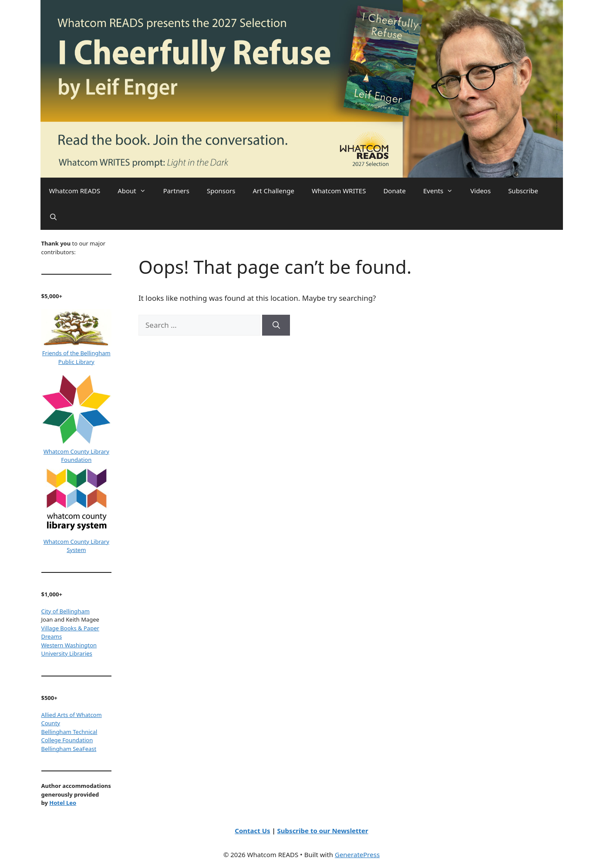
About (136, 191)
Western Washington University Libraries (69, 649)
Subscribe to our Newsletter (323, 831)
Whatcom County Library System (76, 546)
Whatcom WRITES (339, 191)
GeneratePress (357, 855)
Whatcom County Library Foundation (76, 456)
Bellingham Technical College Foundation (69, 736)
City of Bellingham (66, 611)
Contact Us (252, 831)
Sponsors (221, 191)
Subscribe (523, 191)
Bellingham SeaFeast (69, 749)
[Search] (276, 325)
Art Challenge (273, 191)
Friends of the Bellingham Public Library (76, 357)
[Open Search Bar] (53, 217)
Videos (480, 191)
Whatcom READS (75, 191)
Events (442, 191)
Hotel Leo (63, 803)
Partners (176, 191)
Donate (394, 191)
